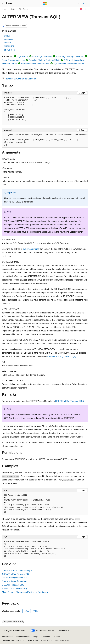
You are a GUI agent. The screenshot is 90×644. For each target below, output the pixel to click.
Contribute (46, 637)
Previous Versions (23, 637)
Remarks (8, 43)
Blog (35, 637)
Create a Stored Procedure (14, 581)
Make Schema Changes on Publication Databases (25, 592)
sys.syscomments (31, 249)
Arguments (8, 39)
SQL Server (24, 9)
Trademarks (46, 640)
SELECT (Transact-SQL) (13, 585)
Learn (5, 9)
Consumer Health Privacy (12, 640)
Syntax (7, 36)
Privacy (56, 637)
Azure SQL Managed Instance (70, 57)
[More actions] (86, 9)
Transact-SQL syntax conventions (20, 79)
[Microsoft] (45, 3)
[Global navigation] (3, 3)
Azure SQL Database (42, 57)
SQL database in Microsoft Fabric (69, 64)
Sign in (85, 3)
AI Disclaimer (7, 637)
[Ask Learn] (81, 9)
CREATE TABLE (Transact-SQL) (17, 571)
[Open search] (79, 3)
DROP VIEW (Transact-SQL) (15, 578)
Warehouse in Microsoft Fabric (35, 64)
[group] (45, 140)
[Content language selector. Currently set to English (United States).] (14, 631)
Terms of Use (32, 640)
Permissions (9, 46)
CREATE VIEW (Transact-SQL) (62, 356)
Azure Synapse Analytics (13, 60)
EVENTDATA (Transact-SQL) (15, 589)
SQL (13, 9)
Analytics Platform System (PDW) (44, 60)
